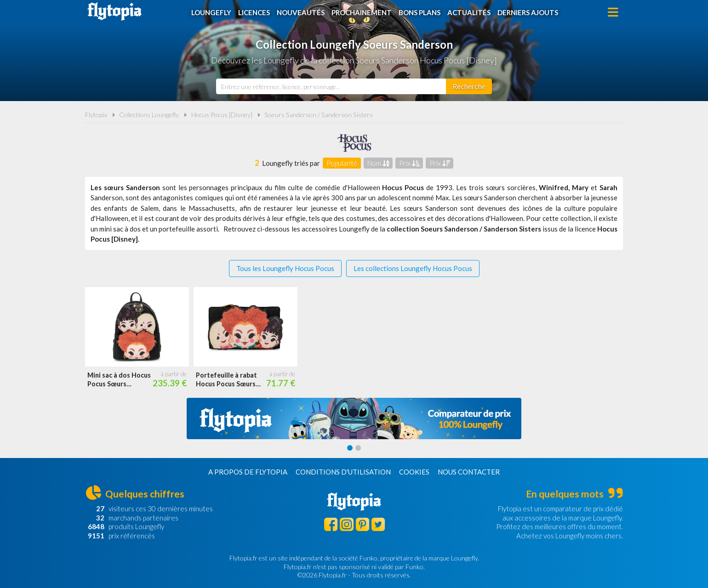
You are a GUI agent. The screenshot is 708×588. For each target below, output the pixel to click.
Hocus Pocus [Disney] (222, 115)
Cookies (414, 472)
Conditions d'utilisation (343, 472)
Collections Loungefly (149, 115)
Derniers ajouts (528, 12)
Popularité (342, 163)
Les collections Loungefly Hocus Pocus (413, 268)
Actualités (469, 12)
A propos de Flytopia (248, 472)
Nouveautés (301, 12)
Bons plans (420, 12)
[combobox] (331, 86)
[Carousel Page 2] (358, 448)
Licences (254, 12)
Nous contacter (469, 472)
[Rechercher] (469, 86)
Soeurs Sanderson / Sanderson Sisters (319, 115)
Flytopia (114, 11)
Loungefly (211, 12)
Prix (409, 163)
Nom (378, 163)
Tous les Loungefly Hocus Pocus (285, 268)
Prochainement (362, 12)
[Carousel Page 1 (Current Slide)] (350, 448)
